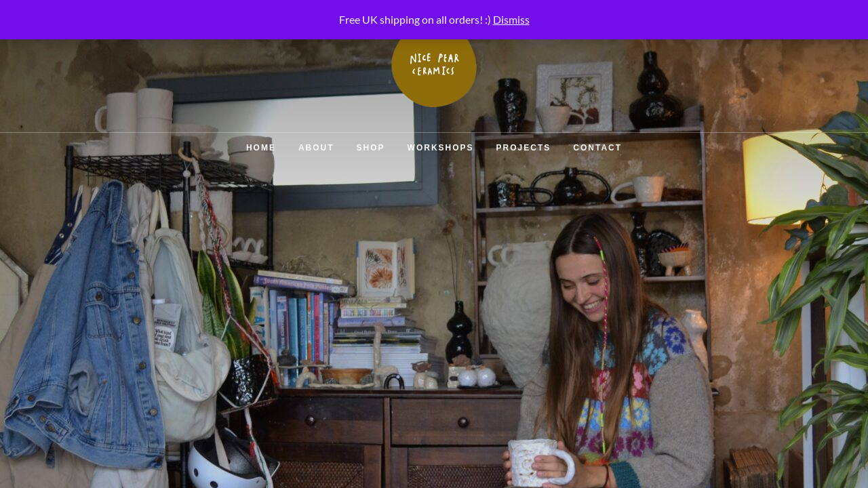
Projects (524, 148)
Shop (371, 148)
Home (261, 148)
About (316, 148)
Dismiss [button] (511, 19)
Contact (597, 148)
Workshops (441, 148)
